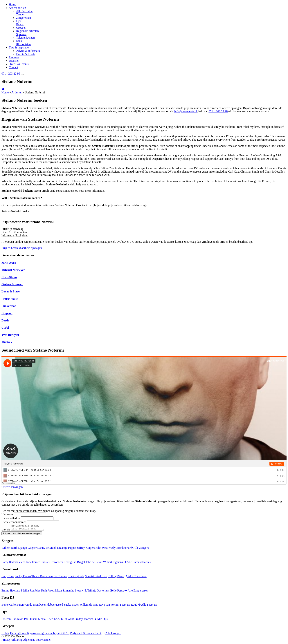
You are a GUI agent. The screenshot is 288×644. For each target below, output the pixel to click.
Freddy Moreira (84, 620)
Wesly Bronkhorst (119, 549)
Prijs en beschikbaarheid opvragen (22, 248)
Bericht (6, 531)
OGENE (64, 634)
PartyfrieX (76, 634)
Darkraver (17, 620)
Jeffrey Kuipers (86, 549)
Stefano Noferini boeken (16, 211)
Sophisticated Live (96, 577)
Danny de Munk (47, 549)
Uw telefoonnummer (14, 522)
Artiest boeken (17, 8)
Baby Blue (8, 577)
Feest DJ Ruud (129, 606)
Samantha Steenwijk (75, 592)
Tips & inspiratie (19, 47)
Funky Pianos (23, 577)
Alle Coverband (136, 577)
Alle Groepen (112, 634)
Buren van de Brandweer (31, 606)
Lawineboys (52, 634)
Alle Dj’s (101, 620)
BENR (5, 634)
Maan (58, 592)
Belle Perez (117, 592)
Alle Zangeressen (136, 592)
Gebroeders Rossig (61, 563)
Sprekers (21, 34)
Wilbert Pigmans (113, 563)
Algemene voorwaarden (37, 641)
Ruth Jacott (48, 592)
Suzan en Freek (92, 634)
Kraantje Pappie (67, 549)
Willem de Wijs (89, 606)
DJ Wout (69, 620)
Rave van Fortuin (109, 606)
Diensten (14, 61)
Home (12, 4)
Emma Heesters (11, 592)
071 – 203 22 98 (218, 111)
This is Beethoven (42, 577)
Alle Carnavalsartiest (138, 563)
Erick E (58, 620)
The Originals (76, 577)
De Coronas (60, 577)
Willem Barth (9, 549)
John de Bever (94, 563)
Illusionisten (23, 44)
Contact (13, 67)
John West (102, 549)
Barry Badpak (10, 563)
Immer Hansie (40, 563)
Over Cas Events (19, 64)
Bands (20, 24)
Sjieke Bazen (71, 606)
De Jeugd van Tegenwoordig (27, 634)
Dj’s (19, 21)
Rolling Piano (116, 577)
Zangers (21, 14)
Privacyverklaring (12, 641)
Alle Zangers (139, 549)
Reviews (14, 57)
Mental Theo (46, 620)
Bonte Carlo (9, 606)
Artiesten (17, 92)
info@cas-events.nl (186, 111)
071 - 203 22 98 (11, 74)
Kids (19, 41)
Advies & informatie (28, 51)
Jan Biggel (79, 563)
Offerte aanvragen (12, 487)
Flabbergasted (55, 606)
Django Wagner (27, 549)
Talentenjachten (25, 38)
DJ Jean (6, 620)
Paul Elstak (31, 620)
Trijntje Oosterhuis (99, 592)
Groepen (21, 28)
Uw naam (7, 514)
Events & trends (26, 54)
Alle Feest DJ (147, 606)
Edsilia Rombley (31, 592)
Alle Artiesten (24, 11)
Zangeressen (24, 18)
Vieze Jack (25, 563)
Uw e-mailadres (11, 518)
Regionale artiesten (27, 31)
